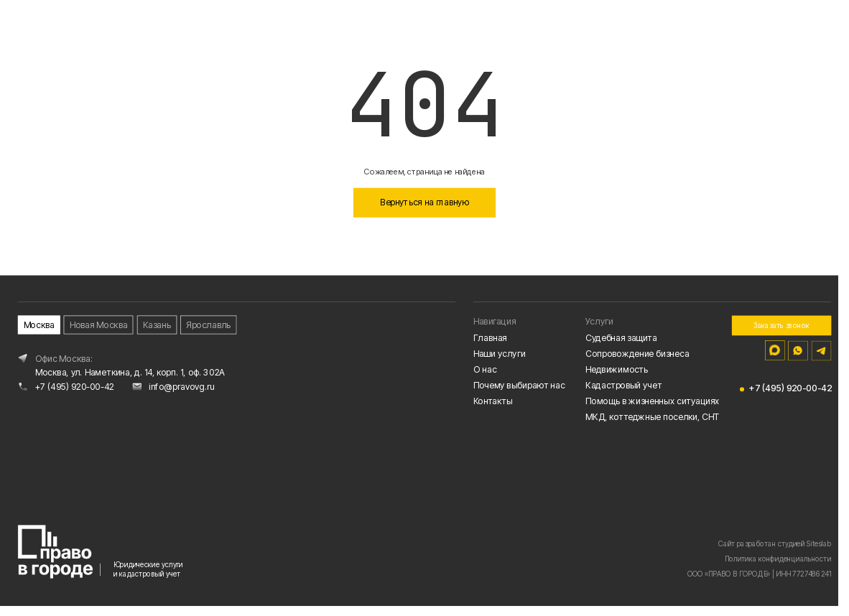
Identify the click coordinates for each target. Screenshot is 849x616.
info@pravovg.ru (182, 388)
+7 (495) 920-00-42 (75, 388)
